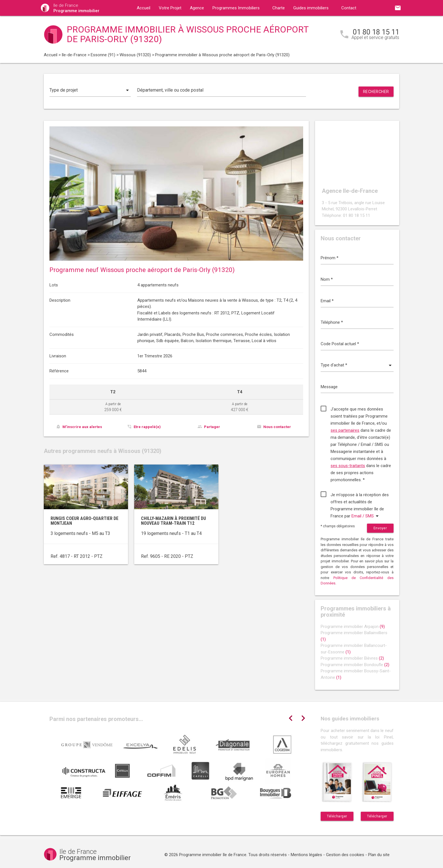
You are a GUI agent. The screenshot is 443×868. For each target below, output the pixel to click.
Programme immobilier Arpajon (353, 627)
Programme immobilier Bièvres (352, 658)
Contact (349, 8)
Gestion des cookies (345, 855)
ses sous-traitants (348, 466)
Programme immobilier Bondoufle (355, 665)
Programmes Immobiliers (236, 8)
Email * (327, 301)
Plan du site (379, 855)
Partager (212, 427)
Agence (197, 8)
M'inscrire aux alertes (82, 427)
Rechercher (376, 92)
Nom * (327, 279)
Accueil (144, 8)
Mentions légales (306, 855)
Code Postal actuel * (340, 344)
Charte (279, 8)
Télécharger (337, 816)
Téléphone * (332, 322)
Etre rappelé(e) (147, 427)
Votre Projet (170, 8)
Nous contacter (277, 427)
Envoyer (380, 528)
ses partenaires (345, 430)
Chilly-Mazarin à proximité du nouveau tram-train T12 (173, 521)
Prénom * (330, 258)
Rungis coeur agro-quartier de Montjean (84, 521)
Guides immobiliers (311, 8)
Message (329, 387)
